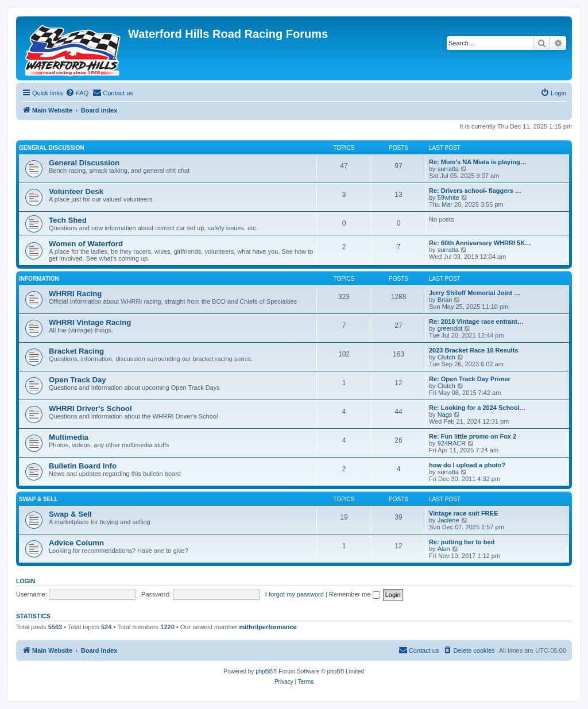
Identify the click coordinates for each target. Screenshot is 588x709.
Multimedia (69, 437)
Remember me (355, 594)
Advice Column (76, 543)
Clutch (446, 357)
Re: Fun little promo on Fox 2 (473, 436)
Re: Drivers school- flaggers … (475, 191)
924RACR (452, 443)
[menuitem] (77, 93)
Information (39, 279)
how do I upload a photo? (467, 465)
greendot (450, 328)
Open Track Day (78, 380)
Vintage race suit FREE (463, 513)
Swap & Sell (38, 499)
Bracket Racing (76, 351)
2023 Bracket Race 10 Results (473, 350)
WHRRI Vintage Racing (90, 322)
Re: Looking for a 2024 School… (477, 408)
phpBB (264, 671)
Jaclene (448, 520)
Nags (445, 414)
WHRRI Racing (75, 294)
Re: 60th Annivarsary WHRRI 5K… (480, 243)
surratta (448, 169)
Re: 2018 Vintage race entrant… (476, 321)
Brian (445, 300)
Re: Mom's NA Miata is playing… (478, 162)
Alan (444, 549)
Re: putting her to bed (462, 542)
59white (448, 197)
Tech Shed (68, 220)
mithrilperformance (268, 627)
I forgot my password (295, 594)
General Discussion (52, 148)
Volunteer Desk (76, 191)
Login (26, 581)
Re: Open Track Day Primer (470, 379)
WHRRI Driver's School (90, 408)
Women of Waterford (86, 244)
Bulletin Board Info (83, 466)
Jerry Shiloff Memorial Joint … (475, 293)
